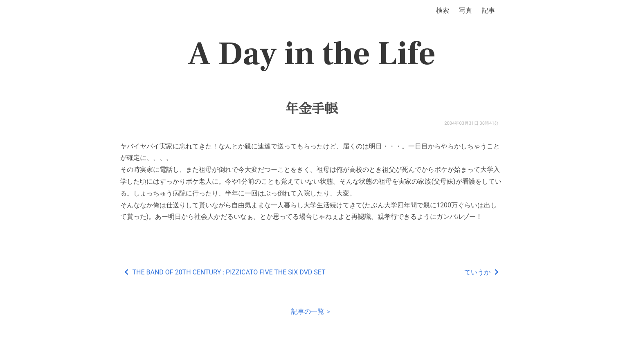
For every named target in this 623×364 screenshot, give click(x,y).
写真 (466, 10)
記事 (488, 10)
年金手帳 (311, 109)
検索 (443, 10)
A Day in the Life (311, 54)
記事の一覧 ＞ (312, 311)
